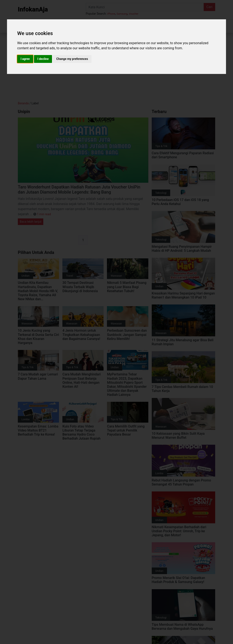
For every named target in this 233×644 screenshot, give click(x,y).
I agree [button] (25, 59)
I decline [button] (43, 59)
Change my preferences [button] (72, 59)
